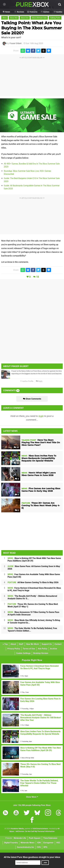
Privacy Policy (14, 649)
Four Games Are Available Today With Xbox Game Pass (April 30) (34, 576)
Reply (39, 381)
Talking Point (55, 18)
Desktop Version (41, 653)
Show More (32, 797)
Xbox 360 (14, 18)
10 (16, 447)
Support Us (47, 644)
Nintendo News (28, 843)
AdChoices (20, 831)
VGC (58, 843)
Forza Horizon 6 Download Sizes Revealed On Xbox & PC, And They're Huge (34, 589)
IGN (39, 843)
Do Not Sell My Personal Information (40, 831)
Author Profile (27, 381)
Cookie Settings (23, 653)
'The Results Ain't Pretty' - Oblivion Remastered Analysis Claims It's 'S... (32, 597)
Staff (21, 644)
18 (37, 277)
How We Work (32, 644)
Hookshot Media (17, 829)
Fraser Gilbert (16, 43)
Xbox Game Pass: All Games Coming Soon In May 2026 (34, 568)
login (41, 416)
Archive (54, 649)
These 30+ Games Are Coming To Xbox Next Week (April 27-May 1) (33, 605)
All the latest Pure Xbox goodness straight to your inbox (32, 857)
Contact (58, 644)
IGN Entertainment (40, 829)
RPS (45, 847)
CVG (39, 847)
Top (5, 644)
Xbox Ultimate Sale (39, 18)
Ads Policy (43, 649)
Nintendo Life (20, 838)
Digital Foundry (11, 843)
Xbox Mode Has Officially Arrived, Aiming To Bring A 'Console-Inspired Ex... (34, 621)
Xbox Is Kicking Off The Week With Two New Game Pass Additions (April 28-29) (34, 560)
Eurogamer (48, 843)
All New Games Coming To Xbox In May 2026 (33, 582)
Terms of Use (29, 649)
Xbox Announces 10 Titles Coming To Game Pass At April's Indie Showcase (33, 613)
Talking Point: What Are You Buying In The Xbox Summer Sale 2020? (32, 28)
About (13, 644)
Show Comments (32, 399)
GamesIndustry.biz (25, 847)
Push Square (35, 838)
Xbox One (25, 18)
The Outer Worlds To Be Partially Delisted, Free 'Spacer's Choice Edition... (32, 630)
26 (16, 463)
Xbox (5, 18)
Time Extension (50, 838)
